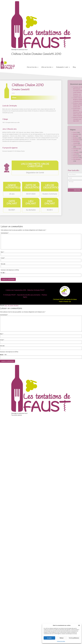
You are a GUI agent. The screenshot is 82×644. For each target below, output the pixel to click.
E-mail (3, 258)
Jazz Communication (17, 290)
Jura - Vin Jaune (9, 306)
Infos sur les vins (47, 67)
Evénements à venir (63, 67)
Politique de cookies (61, 641)
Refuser (62, 638)
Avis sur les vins (33, 67)
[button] (79, 625)
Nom (2, 252)
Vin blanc (16, 306)
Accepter (49, 638)
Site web (3, 264)
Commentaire (5, 233)
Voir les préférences (74, 638)
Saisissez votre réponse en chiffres (10, 270)
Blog (74, 67)
